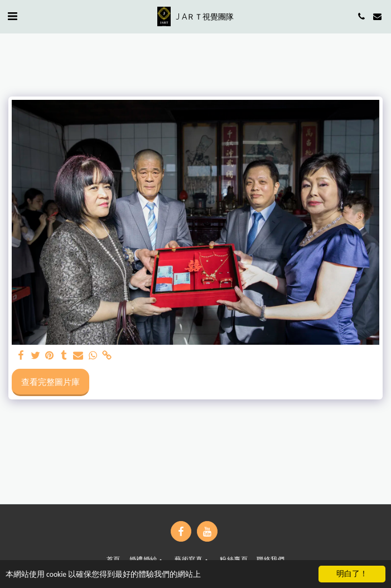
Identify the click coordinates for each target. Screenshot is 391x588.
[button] (12, 16)
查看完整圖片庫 (50, 382)
